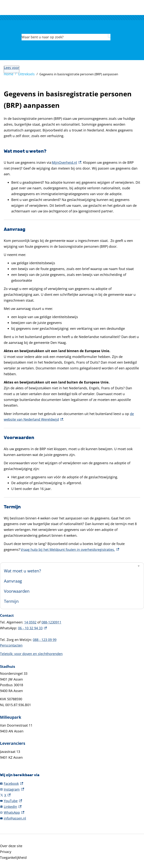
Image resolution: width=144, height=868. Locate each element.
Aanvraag (13, 581)
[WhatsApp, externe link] (72, 813)
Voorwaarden (17, 591)
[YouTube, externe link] (72, 801)
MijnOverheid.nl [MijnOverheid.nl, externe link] (66, 162)
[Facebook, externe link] (72, 784)
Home (9, 74)
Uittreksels (26, 74)
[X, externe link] (72, 795)
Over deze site (11, 846)
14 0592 (30, 622)
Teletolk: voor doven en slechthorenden (31, 654)
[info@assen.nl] (72, 818)
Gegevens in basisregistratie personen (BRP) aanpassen (79, 74)
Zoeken (114, 34)
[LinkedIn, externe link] (72, 807)
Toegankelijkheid (13, 857)
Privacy (6, 852)
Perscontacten (11, 645)
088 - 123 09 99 (45, 640)
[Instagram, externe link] (72, 789)
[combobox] (66, 37)
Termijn (11, 601)
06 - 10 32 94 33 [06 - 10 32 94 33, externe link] (32, 628)
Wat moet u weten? (22, 571)
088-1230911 (51, 622)
